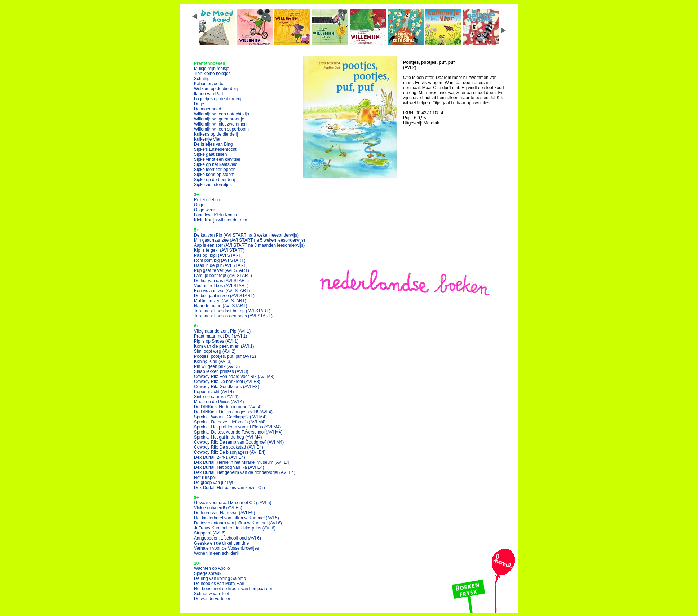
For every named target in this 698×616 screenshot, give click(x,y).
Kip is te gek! (219, 250)
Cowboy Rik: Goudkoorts (227, 387)
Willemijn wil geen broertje (219, 119)
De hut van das (221, 281)
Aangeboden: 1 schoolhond (227, 538)
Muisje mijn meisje (212, 69)
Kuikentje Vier (207, 139)
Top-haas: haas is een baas (233, 316)
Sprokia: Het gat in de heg (228, 437)
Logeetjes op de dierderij (218, 99)
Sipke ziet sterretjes (213, 185)
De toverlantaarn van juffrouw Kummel (238, 523)
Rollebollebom (208, 200)
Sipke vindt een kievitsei (217, 159)
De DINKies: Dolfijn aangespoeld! (233, 412)
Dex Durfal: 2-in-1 (220, 457)
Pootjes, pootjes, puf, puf (225, 356)
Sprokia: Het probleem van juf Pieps (237, 427)
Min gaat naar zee (249, 240)
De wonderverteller (212, 599)
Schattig (202, 79)
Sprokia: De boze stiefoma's (230, 422)
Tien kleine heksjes (212, 74)
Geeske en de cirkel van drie (221, 543)
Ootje (199, 205)
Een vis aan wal (222, 291)
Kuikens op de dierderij (216, 134)
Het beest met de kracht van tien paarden (234, 589)
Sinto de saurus (216, 397)
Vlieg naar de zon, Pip (222, 331)
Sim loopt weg (215, 351)
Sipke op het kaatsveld (216, 164)
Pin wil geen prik (217, 366)
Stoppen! (210, 533)
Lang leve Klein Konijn (215, 215)
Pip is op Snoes (216, 341)
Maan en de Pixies (219, 402)
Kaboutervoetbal (210, 84)
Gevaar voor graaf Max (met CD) (233, 503)
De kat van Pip (246, 235)
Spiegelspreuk (208, 573)
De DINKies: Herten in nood (228, 407)
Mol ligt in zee (220, 301)
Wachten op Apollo (212, 568)
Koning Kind (213, 361)
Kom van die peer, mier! (224, 346)
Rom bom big (220, 260)
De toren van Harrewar (224, 513)
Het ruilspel (205, 478)
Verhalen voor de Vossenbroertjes (226, 548)
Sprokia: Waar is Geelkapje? (230, 417)
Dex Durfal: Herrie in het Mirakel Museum (242, 462)
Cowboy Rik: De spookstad (229, 447)
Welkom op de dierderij (216, 89)
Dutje (199, 104)
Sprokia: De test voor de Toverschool (238, 432)
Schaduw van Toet (212, 594)
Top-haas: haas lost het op (232, 311)
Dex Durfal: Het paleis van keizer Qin (229, 488)
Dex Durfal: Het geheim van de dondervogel (245, 472)
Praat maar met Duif (220, 336)
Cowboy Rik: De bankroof (227, 382)
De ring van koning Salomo (220, 578)
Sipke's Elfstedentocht (215, 149)
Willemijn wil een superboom (221, 129)
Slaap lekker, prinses (221, 371)
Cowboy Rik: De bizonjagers (230, 452)
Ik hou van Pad (208, 94)
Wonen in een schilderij (216, 553)
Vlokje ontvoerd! (218, 508)
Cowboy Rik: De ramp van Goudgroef (239, 442)
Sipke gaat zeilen (210, 154)
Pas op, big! (218, 255)
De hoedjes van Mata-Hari (219, 584)
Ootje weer (204, 210)
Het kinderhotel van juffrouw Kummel (237, 518)
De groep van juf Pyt (214, 483)
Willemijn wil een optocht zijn (222, 114)
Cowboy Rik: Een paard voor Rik (234, 377)
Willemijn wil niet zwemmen (220, 124)
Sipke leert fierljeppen (215, 170)
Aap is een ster (249, 245)
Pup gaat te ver (222, 270)
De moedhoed (207, 109)
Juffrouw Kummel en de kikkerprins (235, 528)
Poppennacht (214, 392)
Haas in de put (221, 265)
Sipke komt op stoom (214, 175)
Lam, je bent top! (223, 276)
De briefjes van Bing (213, 144)
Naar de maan (220, 306)
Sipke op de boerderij (214, 180)
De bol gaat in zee (224, 296)
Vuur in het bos (221, 286)
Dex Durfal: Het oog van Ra (229, 467)
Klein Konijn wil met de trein (220, 220)
